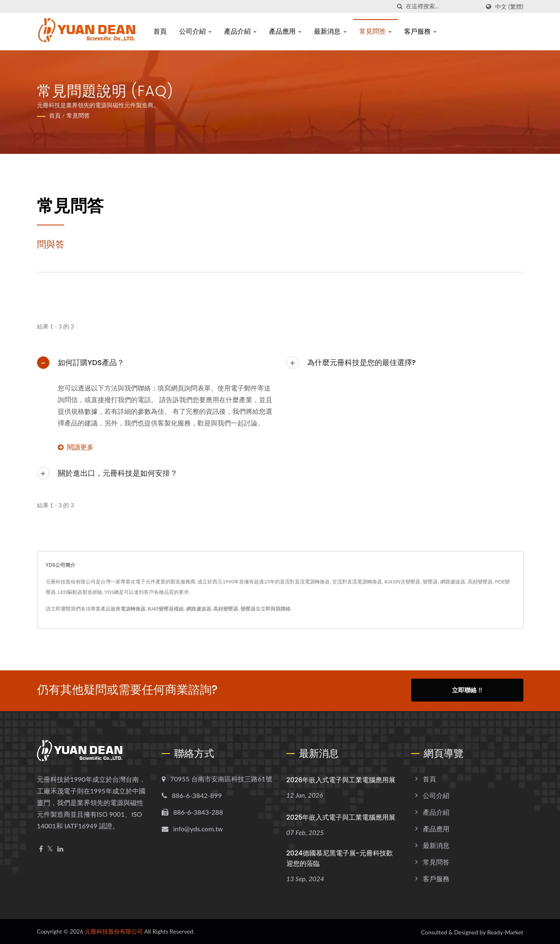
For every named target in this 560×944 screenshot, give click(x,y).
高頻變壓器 (226, 609)
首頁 (160, 31)
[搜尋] (400, 6)
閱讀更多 (76, 447)
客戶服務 (420, 31)
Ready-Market (505, 931)
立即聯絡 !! (467, 690)
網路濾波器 (199, 609)
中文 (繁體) (509, 7)
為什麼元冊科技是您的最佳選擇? (362, 362)
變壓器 (248, 609)
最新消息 (330, 31)
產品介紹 (240, 31)
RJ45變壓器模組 (166, 609)
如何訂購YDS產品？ (91, 362)
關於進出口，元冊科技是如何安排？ (118, 473)
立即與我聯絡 (276, 609)
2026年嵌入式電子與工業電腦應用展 (341, 779)
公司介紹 (195, 31)
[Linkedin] (60, 848)
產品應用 (285, 31)
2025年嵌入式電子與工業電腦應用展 (341, 816)
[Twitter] (50, 848)
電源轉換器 (133, 609)
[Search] (443, 6)
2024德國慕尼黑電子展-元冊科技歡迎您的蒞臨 (340, 857)
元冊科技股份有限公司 (114, 930)
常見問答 (375, 31)
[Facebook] (41, 848)
